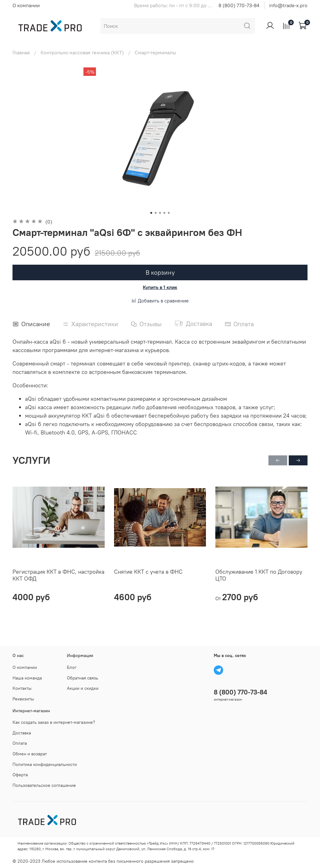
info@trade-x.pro (288, 5)
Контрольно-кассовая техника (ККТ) (82, 52)
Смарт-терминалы (155, 52)
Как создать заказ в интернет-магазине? (54, 722)
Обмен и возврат (30, 754)
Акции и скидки (83, 688)
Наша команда (27, 678)
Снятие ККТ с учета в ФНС (148, 572)
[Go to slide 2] (156, 213)
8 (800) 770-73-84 (239, 5)
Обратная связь (82, 678)
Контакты (22, 688)
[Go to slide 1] (151, 213)
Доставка (22, 733)
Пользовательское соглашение (44, 785)
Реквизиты (23, 699)
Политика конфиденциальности (45, 764)
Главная (21, 52)
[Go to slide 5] (169, 213)
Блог (72, 667)
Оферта (20, 775)
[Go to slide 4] (164, 213)
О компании (26, 5)
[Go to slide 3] (160, 213)
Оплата (20, 743)
